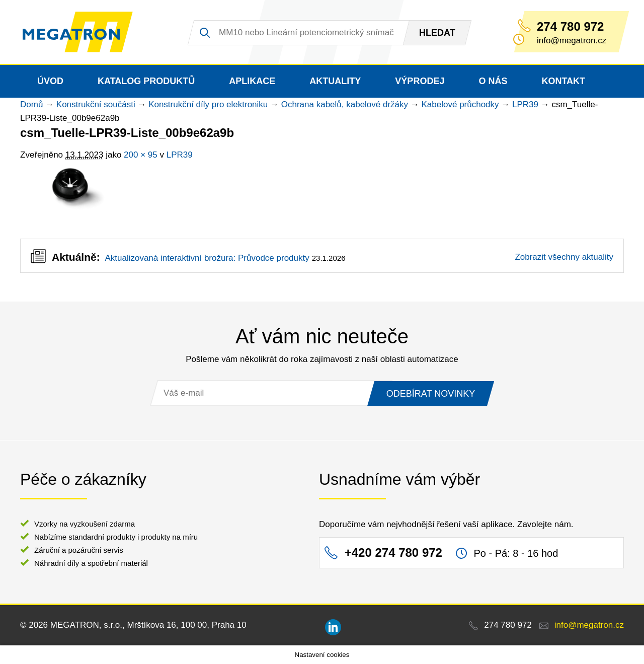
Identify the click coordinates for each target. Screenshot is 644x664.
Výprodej (420, 81)
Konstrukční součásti (96, 104)
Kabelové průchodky (460, 104)
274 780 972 (570, 27)
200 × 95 (141, 155)
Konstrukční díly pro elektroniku (208, 104)
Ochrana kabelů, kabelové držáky (345, 104)
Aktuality (335, 81)
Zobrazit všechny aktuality (564, 257)
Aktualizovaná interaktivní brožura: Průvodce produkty (207, 258)
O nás (493, 81)
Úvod (50, 81)
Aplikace (252, 81)
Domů (31, 104)
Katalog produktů (146, 81)
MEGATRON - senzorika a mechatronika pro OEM (78, 32)
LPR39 (525, 104)
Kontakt (563, 81)
